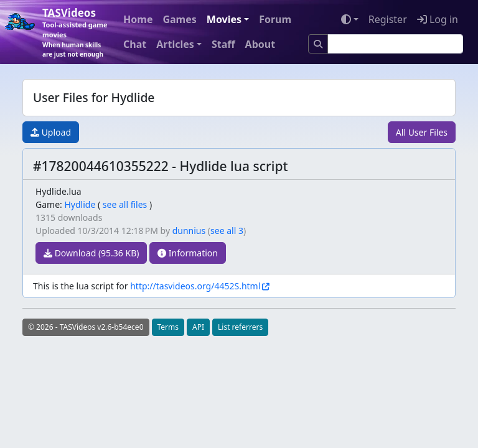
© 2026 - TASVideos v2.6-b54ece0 (86, 327)
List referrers (240, 327)
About (260, 44)
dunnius (189, 231)
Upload (51, 132)
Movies (224, 19)
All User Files (422, 132)
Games (179, 19)
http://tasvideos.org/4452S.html (195, 286)
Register (388, 19)
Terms (168, 327)
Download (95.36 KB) (91, 253)
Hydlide (80, 204)
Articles (175, 44)
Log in (438, 19)
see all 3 (227, 231)
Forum (275, 19)
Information (188, 253)
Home (138, 19)
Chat (135, 44)
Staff (223, 44)
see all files (125, 204)
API (198, 327)
